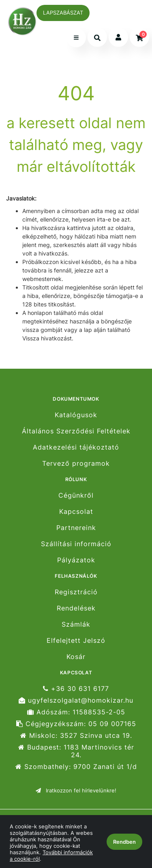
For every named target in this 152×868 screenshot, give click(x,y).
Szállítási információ (76, 544)
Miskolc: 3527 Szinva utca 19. (76, 736)
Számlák (76, 624)
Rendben (124, 842)
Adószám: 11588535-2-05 (76, 712)
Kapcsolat (76, 512)
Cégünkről (76, 495)
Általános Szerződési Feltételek (76, 431)
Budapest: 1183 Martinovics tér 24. (76, 751)
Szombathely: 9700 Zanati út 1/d (76, 767)
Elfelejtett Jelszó (76, 641)
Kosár (76, 657)
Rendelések (76, 608)
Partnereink (76, 528)
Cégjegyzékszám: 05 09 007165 (76, 724)
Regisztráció (76, 592)
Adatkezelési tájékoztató (76, 447)
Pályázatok (76, 560)
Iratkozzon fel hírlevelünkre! (76, 790)
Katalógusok (76, 415)
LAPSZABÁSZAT (63, 13)
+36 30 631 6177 (76, 688)
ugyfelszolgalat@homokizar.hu (76, 700)
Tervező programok (76, 464)
